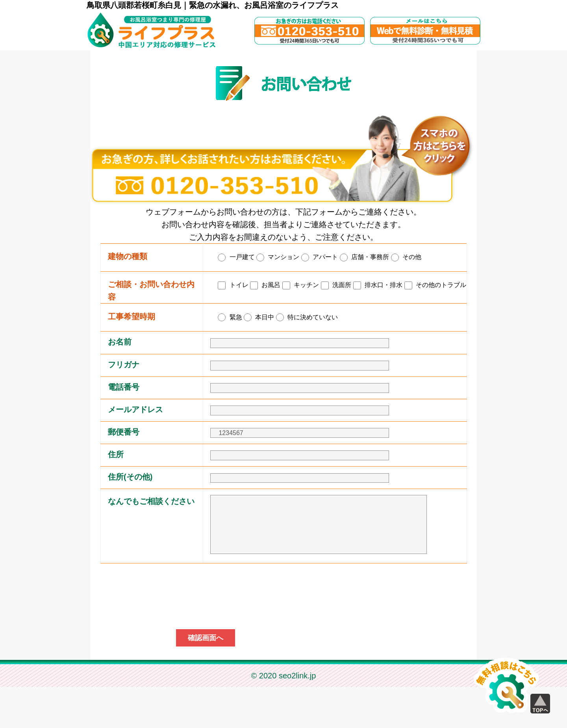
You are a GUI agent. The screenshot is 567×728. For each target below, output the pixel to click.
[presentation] (283, 636)
